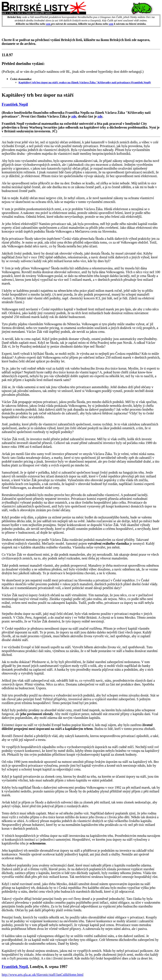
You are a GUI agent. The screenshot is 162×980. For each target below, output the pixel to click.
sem (49, 24)
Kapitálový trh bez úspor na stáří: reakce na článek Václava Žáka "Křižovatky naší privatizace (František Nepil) (85, 82)
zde (74, 116)
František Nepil (15, 104)
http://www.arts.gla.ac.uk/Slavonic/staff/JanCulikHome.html (43, 975)
